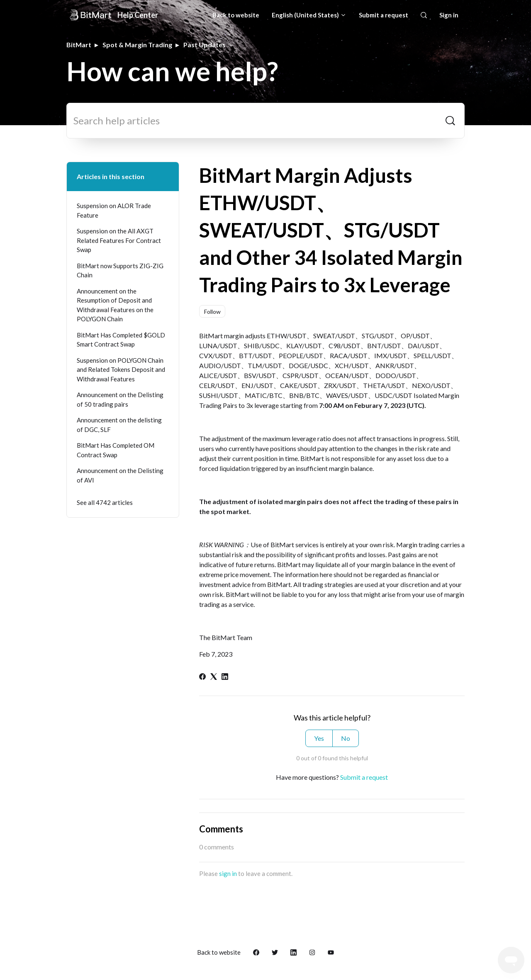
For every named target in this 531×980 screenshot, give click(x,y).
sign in (228, 873)
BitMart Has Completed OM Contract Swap (116, 450)
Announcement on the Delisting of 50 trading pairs (120, 399)
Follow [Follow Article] (212, 312)
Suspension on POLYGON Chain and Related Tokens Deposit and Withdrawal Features (121, 370)
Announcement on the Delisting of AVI (120, 475)
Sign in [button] (449, 15)
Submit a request (384, 15)
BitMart (79, 45)
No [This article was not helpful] (346, 738)
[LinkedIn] (225, 677)
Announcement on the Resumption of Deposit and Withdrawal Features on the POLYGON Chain (115, 305)
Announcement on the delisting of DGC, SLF (119, 425)
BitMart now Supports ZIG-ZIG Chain (120, 270)
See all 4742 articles (105, 502)
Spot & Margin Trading (137, 45)
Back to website (236, 15)
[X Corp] (214, 677)
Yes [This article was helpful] (319, 738)
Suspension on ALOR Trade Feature (114, 210)
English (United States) (309, 15)
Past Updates (205, 45)
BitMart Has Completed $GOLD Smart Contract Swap (121, 340)
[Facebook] (202, 677)
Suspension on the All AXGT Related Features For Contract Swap (119, 240)
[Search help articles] (265, 121)
